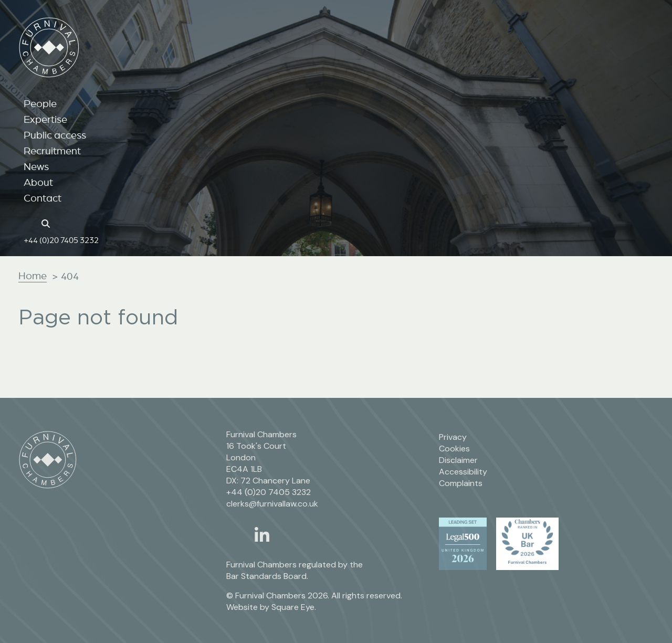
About (38, 182)
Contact (43, 198)
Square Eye (293, 607)
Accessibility (463, 472)
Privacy (453, 437)
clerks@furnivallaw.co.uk (272, 504)
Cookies (454, 449)
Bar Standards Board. (267, 576)
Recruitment (52, 151)
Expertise (45, 119)
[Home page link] (29, 223)
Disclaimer (458, 460)
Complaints (461, 483)
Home (33, 276)
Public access (55, 135)
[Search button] (47, 223)
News (36, 166)
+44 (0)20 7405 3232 (61, 240)
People (40, 103)
